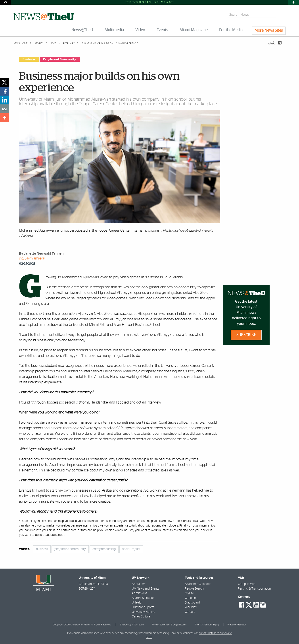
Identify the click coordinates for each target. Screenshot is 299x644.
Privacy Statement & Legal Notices (169, 625)
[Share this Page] (277, 46)
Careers (190, 612)
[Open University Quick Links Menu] (293, 2)
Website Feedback (237, 625)
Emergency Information (132, 625)
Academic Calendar (198, 584)
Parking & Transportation (254, 589)
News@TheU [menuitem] (82, 30)
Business (29, 59)
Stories (39, 43)
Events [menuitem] (162, 30)
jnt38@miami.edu (32, 258)
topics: (25, 549)
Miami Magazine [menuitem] (194, 30)
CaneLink (191, 598)
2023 (53, 43)
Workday (191, 607)
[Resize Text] (271, 43)
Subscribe (246, 335)
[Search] (281, 15)
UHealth (137, 603)
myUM (189, 593)
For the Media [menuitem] (231, 30)
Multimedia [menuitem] (114, 30)
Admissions (139, 593)
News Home (20, 43)
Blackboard (192, 603)
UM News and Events (145, 589)
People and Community (60, 59)
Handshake (99, 402)
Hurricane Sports (143, 607)
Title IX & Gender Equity (207, 625)
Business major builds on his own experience (110, 43)
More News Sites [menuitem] (269, 31)
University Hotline (143, 612)
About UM (138, 584)
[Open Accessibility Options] (6, 2)
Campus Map (247, 584)
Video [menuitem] (140, 30)
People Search (194, 589)
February (68, 43)
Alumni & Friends (143, 598)
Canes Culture (141, 617)
